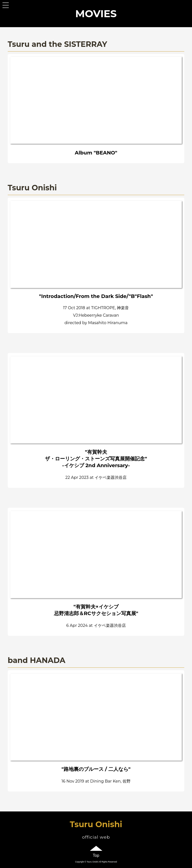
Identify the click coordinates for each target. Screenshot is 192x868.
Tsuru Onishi (96, 824)
